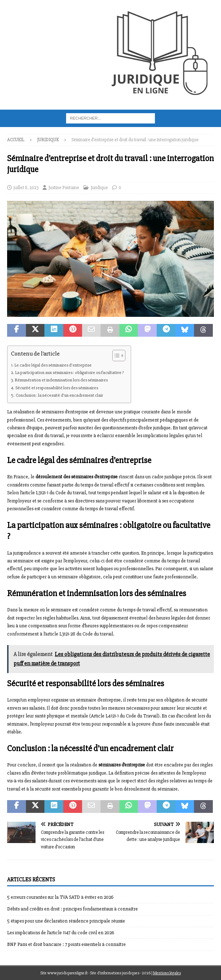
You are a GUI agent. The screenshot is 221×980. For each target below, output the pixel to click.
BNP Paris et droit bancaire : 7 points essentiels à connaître (66, 944)
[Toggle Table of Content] (115, 356)
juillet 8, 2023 (26, 188)
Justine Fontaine (64, 188)
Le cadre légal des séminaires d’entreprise (53, 365)
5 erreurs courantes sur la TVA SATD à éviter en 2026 (60, 897)
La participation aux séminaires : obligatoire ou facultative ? (69, 373)
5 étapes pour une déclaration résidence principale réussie (66, 921)
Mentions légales (167, 973)
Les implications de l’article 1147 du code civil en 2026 (61, 933)
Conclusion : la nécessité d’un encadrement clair (59, 395)
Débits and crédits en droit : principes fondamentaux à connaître (72, 909)
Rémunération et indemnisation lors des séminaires (61, 380)
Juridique (99, 188)
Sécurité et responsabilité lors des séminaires (57, 388)
